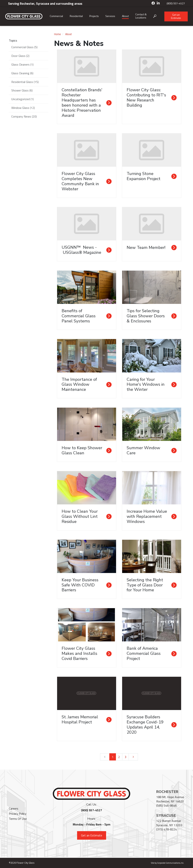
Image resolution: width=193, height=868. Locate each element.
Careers (14, 808)
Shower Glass (22, 90)
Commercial (56, 16)
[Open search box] (155, 16)
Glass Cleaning (22, 73)
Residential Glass (25, 82)
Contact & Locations (141, 16)
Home (57, 34)
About (125, 16)
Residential (76, 16)
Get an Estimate (176, 16)
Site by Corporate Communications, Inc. (168, 863)
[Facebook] (153, 3)
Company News (24, 116)
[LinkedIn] (158, 3)
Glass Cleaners (22, 64)
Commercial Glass (24, 47)
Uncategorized (23, 99)
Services (110, 16)
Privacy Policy (18, 814)
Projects (94, 16)
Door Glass (20, 56)
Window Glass (23, 108)
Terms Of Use (18, 819)
